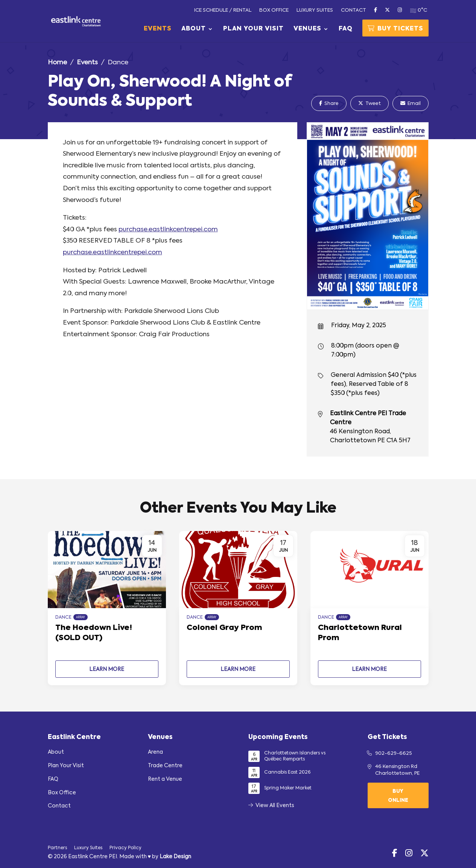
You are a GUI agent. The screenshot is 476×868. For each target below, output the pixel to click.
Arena (155, 752)
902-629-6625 (394, 753)
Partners (57, 848)
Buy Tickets (395, 29)
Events (158, 29)
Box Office (274, 10)
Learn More (107, 669)
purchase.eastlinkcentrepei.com (168, 230)
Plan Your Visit (253, 29)
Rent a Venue (165, 779)
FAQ (346, 29)
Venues (307, 29)
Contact (354, 10)
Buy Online (398, 796)
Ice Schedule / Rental (223, 10)
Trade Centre (165, 766)
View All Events (271, 806)
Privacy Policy (125, 848)
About (194, 29)
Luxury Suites (315, 10)
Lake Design (175, 857)
